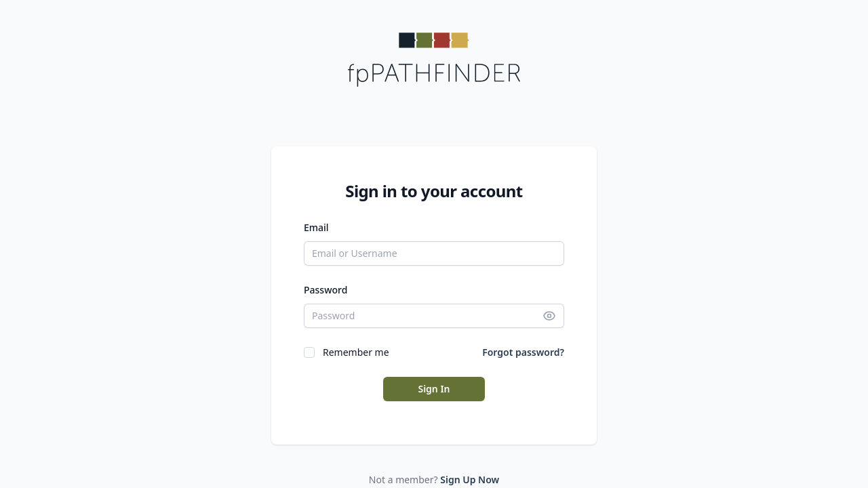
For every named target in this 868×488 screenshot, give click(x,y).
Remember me (356, 352)
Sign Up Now (470, 480)
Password (325, 290)
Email (316, 227)
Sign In (434, 389)
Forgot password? (523, 352)
